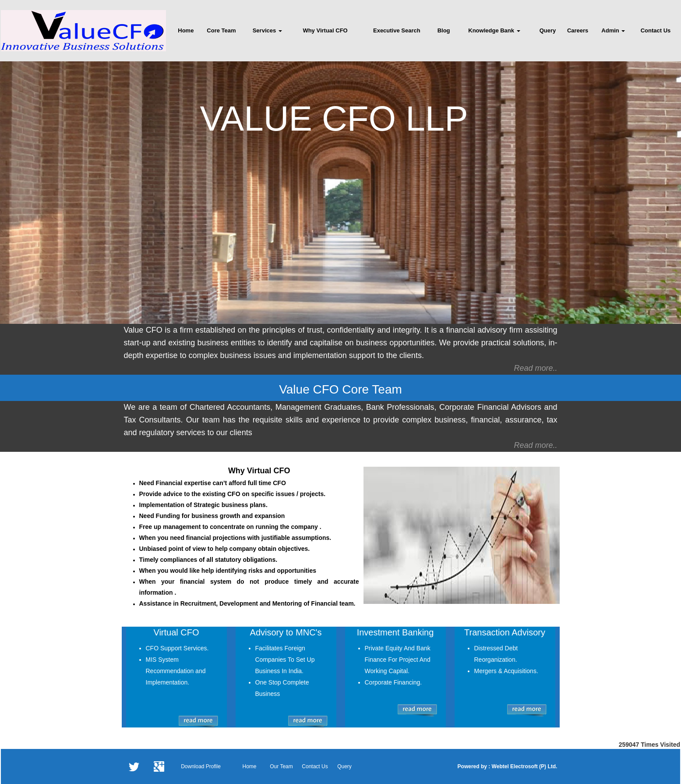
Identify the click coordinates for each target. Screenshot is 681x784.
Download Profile (201, 766)
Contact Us (656, 30)
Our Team (281, 766)
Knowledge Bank (494, 30)
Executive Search (397, 30)
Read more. (534, 445)
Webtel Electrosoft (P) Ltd (523, 766)
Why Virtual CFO (325, 30)
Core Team (221, 30)
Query (548, 30)
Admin (613, 30)
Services (267, 30)
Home (186, 30)
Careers (578, 30)
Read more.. (535, 368)
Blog (444, 30)
